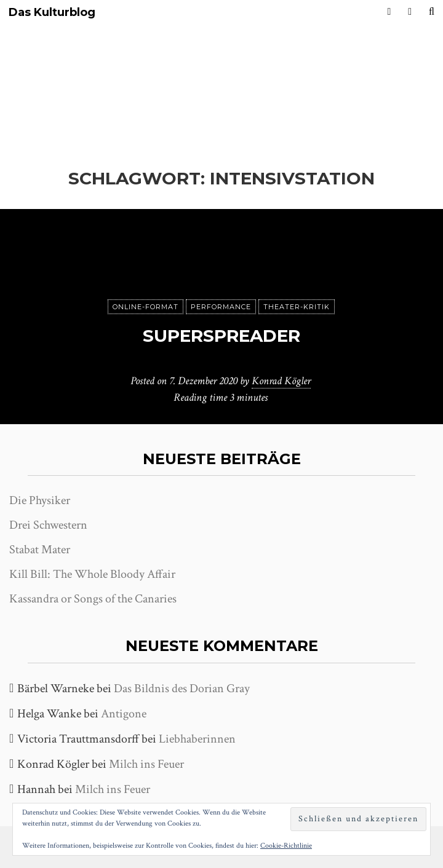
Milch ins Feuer (146, 764)
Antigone (124, 714)
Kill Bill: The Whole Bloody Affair (92, 574)
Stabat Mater (40, 550)
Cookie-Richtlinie (286, 846)
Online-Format (146, 307)
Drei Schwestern (48, 525)
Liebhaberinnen (197, 739)
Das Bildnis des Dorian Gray (182, 688)
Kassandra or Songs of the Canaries (93, 599)
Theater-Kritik (297, 307)
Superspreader (221, 336)
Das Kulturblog (52, 13)
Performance (221, 307)
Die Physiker (40, 500)
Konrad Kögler (281, 381)
